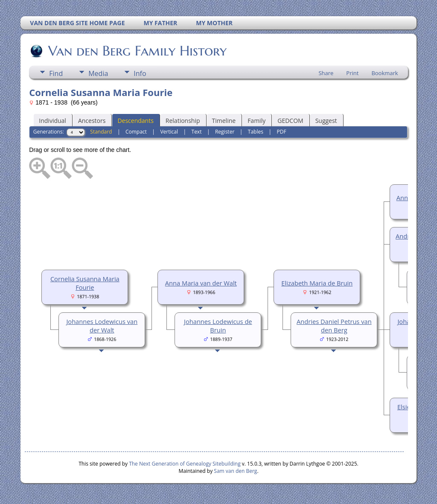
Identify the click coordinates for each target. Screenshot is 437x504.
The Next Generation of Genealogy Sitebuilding (185, 464)
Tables (256, 132)
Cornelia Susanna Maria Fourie (85, 283)
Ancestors (92, 121)
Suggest (326, 121)
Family (256, 121)
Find (56, 73)
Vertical (169, 132)
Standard (101, 132)
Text (197, 132)
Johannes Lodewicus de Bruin (218, 326)
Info (140, 73)
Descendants (135, 121)
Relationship (183, 121)
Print (352, 73)
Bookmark (385, 73)
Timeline (224, 121)
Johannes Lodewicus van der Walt (102, 326)
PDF (281, 132)
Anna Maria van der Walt (201, 283)
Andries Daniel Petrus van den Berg (334, 326)
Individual (52, 121)
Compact (136, 132)
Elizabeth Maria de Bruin (317, 283)
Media (98, 73)
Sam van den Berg (235, 471)
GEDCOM (290, 121)
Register (225, 132)
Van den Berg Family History (137, 51)
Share (326, 73)
